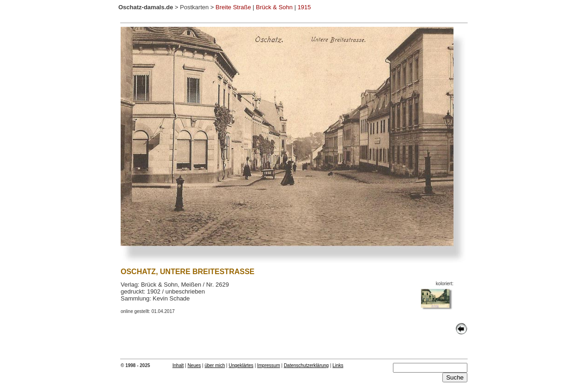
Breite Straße (233, 7)
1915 (304, 7)
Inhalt (178, 365)
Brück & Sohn (275, 7)
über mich (215, 365)
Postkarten (194, 7)
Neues (194, 365)
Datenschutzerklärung (306, 365)
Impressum (268, 365)
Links (338, 365)
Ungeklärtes (241, 365)
